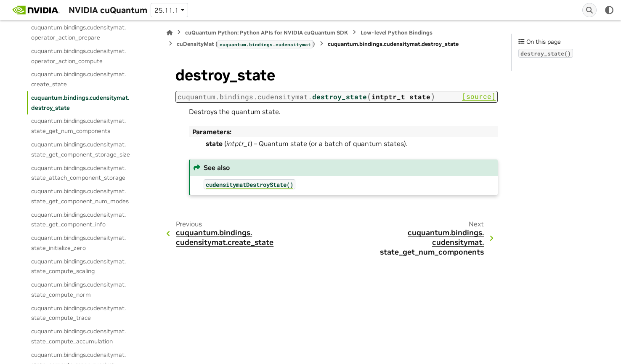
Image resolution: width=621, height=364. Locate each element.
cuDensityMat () (246, 44)
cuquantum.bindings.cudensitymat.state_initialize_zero (78, 243)
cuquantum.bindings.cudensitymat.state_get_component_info (78, 220)
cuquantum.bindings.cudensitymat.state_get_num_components (78, 126)
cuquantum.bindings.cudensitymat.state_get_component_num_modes (80, 196)
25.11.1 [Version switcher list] (167, 10)
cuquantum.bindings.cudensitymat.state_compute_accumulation (78, 336)
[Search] (589, 10)
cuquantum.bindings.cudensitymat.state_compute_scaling (78, 266)
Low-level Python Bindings (397, 33)
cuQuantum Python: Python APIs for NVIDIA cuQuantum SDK (267, 33)
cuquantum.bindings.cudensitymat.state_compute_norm (78, 290)
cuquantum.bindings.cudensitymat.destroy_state (80, 103)
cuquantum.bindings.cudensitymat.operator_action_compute (78, 56)
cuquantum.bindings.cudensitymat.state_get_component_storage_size (81, 149)
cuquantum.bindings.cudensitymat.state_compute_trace (78, 313)
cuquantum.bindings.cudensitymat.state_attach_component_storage (78, 173)
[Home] (170, 33)
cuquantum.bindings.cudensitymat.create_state (78, 79)
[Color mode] (609, 10)
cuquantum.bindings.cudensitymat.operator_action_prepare (78, 32)
